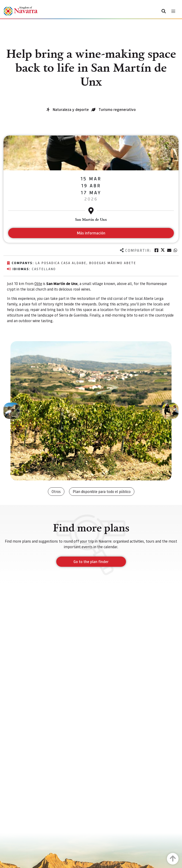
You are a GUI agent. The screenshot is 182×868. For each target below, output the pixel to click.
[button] (12, 411)
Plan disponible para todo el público (102, 491)
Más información (91, 233)
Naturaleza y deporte (71, 109)
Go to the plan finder (91, 562)
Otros (56, 491)
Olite (38, 283)
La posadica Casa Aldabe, (62, 263)
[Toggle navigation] (173, 11)
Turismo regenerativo (117, 109)
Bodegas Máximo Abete (113, 263)
